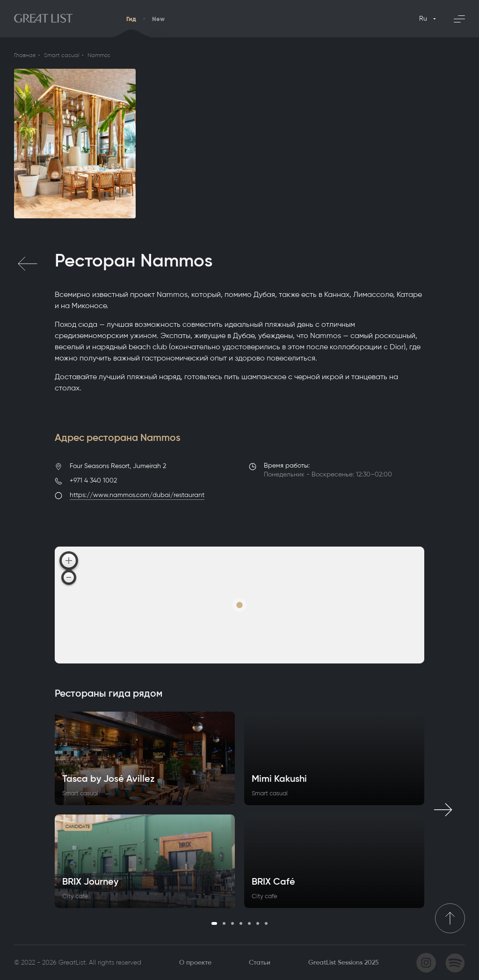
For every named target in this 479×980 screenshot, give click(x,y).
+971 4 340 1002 (93, 480)
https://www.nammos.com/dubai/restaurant (137, 495)
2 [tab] (224, 923)
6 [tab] (258, 923)
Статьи (260, 962)
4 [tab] (241, 923)
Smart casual (62, 55)
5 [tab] (249, 923)
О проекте (195, 962)
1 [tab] (214, 923)
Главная (25, 55)
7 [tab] (266, 923)
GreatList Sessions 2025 (344, 962)
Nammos (99, 55)
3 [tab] (232, 923)
